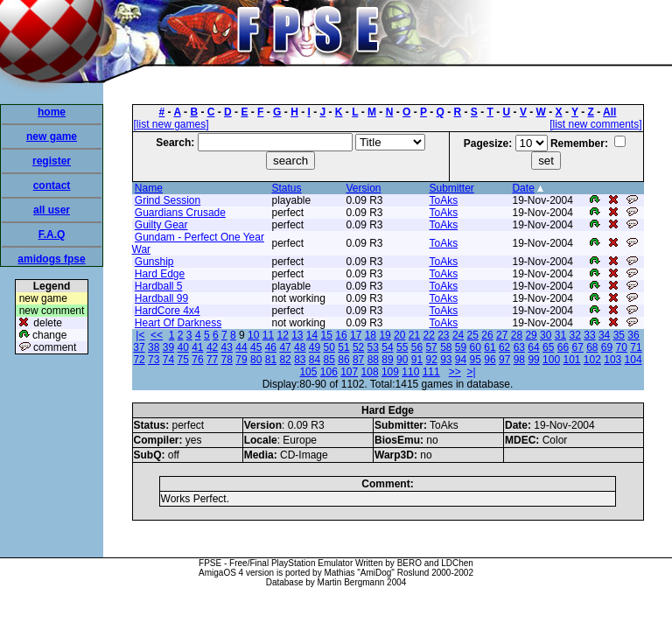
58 (446, 347)
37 (139, 347)
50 (329, 347)
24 (458, 335)
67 (577, 347)
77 (212, 360)
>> (455, 372)
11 (268, 335)
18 (371, 335)
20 (399, 335)
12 (282, 335)
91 (417, 360)
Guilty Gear (161, 225)
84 (315, 360)
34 (604, 335)
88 (373, 360)
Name (149, 188)
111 (431, 372)
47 (285, 347)
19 (385, 335)
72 (139, 360)
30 (546, 335)
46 (271, 347)
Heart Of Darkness (178, 323)
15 (327, 335)
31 (560, 335)
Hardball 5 (159, 286)
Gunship (154, 262)
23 (443, 335)
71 (636, 347)
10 (253, 335)
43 (227, 347)
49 (315, 347)
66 (563, 347)
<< (157, 335)
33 (589, 335)
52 (358, 347)
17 (356, 335)
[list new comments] (595, 124)
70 (622, 347)
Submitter (451, 188)
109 (390, 372)
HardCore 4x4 (168, 311)
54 (387, 347)
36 (633, 335)
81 (271, 360)
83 (300, 360)
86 (343, 360)
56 (417, 347)
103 (612, 360)
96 (490, 360)
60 (476, 347)
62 (504, 347)
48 (300, 347)
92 (431, 360)
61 (490, 347)
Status (286, 188)
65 (548, 347)
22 (428, 335)
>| (471, 372)
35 (619, 335)
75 (183, 360)
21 (414, 335)
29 (531, 335)
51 (343, 347)
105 (308, 372)
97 (504, 360)
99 (533, 360)
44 (241, 347)
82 (285, 360)
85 (329, 360)
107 (349, 372)
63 (519, 347)
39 (168, 347)
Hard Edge (160, 274)
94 (461, 360)
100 (551, 360)
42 (212, 347)
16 (341, 335)
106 (329, 372)
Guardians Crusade (180, 213)
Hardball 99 (161, 298)
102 (592, 360)
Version (363, 188)
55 (402, 347)
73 (154, 360)
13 (297, 335)
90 (402, 360)
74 (168, 360)
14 (312, 335)
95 (476, 360)
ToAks (443, 200)
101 (571, 360)
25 (473, 335)
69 (607, 347)
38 (154, 347)
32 (575, 335)
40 (182, 347)
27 (502, 335)
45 (256, 347)
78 (227, 360)
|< (140, 335)
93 (446, 360)
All (609, 112)
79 (241, 360)
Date (523, 188)
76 (197, 360)
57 (431, 347)
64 (533, 347)
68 (592, 347)
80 (256, 360)
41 (197, 347)
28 (517, 335)
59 (461, 347)
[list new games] (171, 124)
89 (387, 360)
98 (519, 360)
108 (370, 372)
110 (410, 372)
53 (373, 347)
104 (633, 360)
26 (487, 335)
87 (358, 360)
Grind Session (168, 200)
